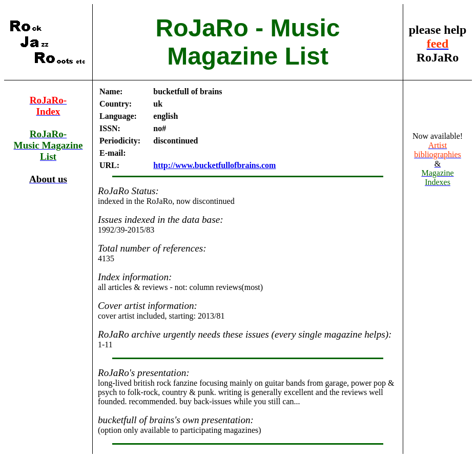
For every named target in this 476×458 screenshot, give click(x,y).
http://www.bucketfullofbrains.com (214, 165)
